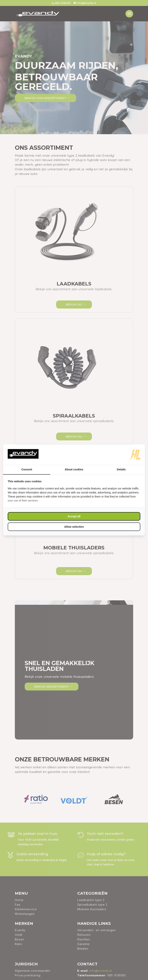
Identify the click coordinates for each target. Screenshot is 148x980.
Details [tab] (121, 469)
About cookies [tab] (74, 469)
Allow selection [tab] (74, 527)
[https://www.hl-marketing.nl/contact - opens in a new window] (135, 455)
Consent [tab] (27, 469)
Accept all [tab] (74, 516)
